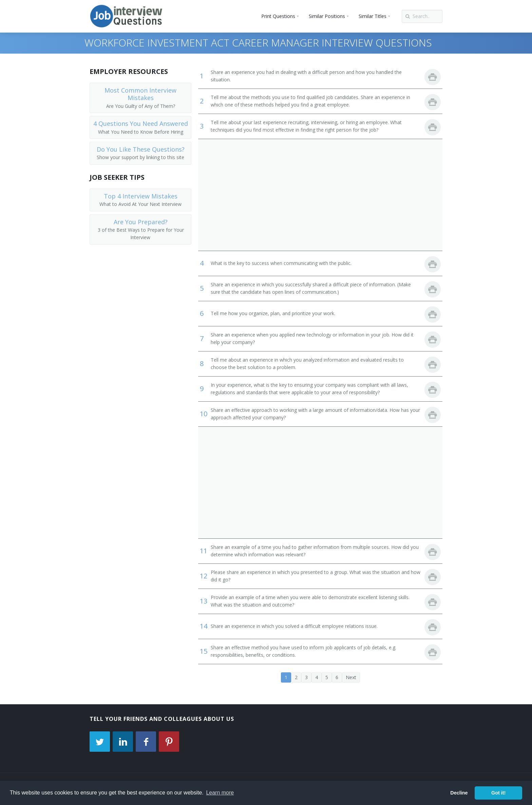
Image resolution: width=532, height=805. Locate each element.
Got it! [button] (498, 793)
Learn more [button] (220, 793)
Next (351, 677)
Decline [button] (459, 793)
